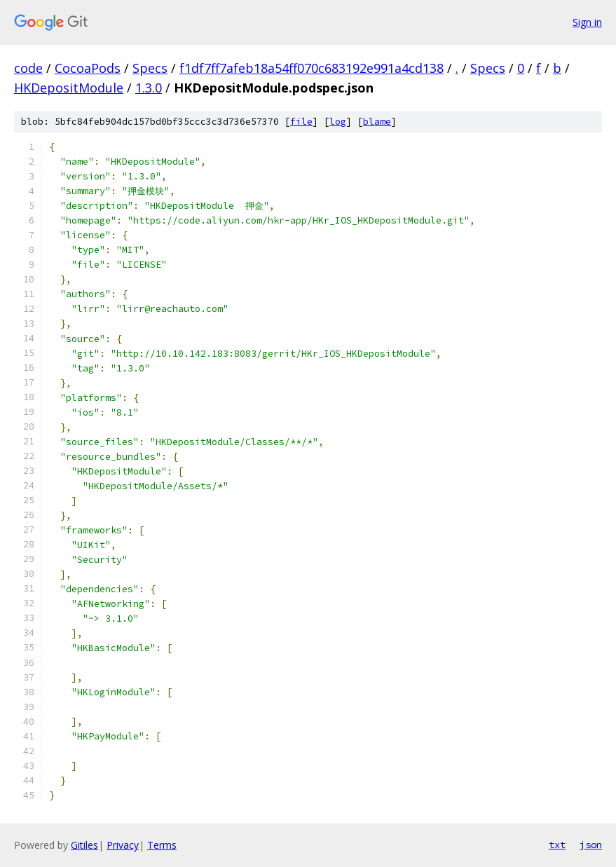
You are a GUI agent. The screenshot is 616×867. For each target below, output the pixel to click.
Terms (162, 845)
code (28, 68)
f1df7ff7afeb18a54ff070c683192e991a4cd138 (312, 68)
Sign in (587, 22)
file (301, 122)
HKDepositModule (69, 88)
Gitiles (84, 845)
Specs (150, 68)
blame (377, 122)
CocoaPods (88, 68)
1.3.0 (149, 88)
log (338, 122)
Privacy (123, 845)
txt (557, 845)
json (591, 845)
